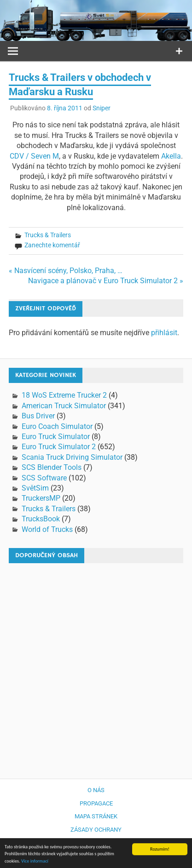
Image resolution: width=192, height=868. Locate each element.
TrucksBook (41, 519)
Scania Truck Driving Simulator (72, 457)
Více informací (35, 863)
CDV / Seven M (34, 156)
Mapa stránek (96, 816)
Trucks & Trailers (48, 235)
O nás (96, 790)
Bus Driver (38, 416)
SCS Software (44, 478)
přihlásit (164, 333)
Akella (171, 156)
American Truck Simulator (64, 406)
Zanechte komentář (52, 245)
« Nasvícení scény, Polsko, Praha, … (66, 271)
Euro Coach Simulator (57, 426)
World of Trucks (47, 529)
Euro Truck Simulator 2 (59, 447)
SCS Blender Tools (52, 467)
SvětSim (35, 488)
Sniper (102, 108)
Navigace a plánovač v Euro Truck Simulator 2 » (106, 281)
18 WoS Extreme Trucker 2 (64, 395)
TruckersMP (41, 498)
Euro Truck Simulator (56, 437)
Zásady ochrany (96, 830)
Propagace (96, 803)
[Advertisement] (96, 666)
